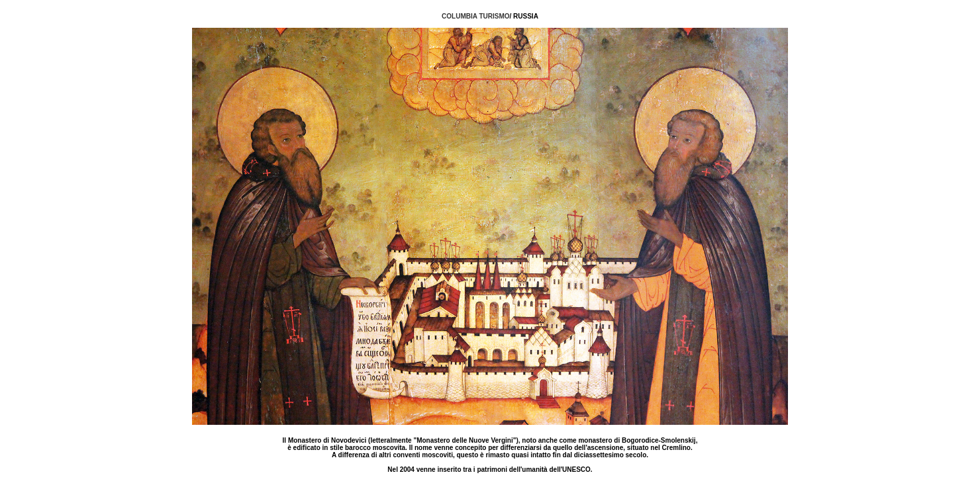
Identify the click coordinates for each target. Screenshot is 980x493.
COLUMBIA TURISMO (475, 16)
